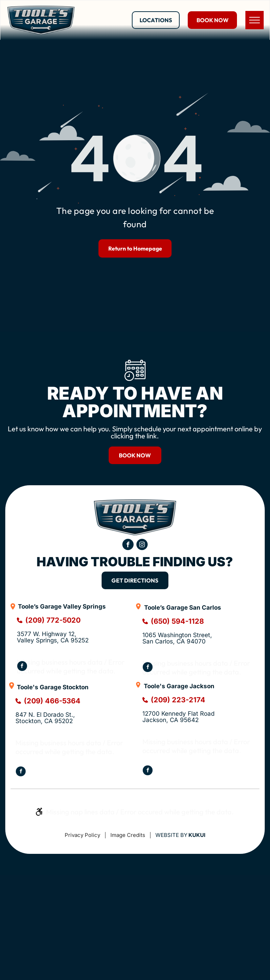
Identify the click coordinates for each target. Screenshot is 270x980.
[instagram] (142, 545)
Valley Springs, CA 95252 (53, 640)
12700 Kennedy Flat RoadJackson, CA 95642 (178, 717)
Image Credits (128, 835)
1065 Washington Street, (178, 635)
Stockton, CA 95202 (44, 721)
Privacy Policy (82, 835)
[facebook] (128, 545)
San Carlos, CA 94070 (174, 641)
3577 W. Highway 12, (47, 634)
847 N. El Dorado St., (46, 715)
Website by (171, 835)
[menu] (255, 20)
